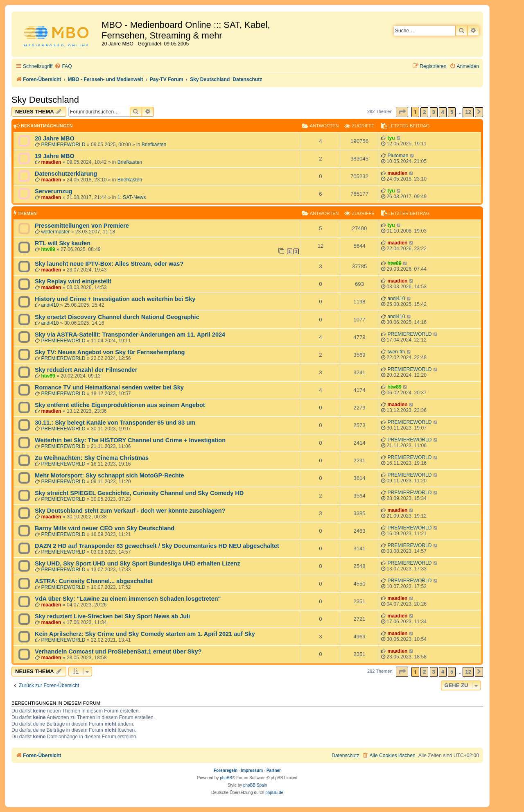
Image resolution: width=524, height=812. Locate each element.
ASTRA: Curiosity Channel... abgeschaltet (94, 581)
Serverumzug (54, 191)
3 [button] (434, 112)
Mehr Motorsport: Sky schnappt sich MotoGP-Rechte (110, 475)
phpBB (226, 778)
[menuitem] (63, 67)
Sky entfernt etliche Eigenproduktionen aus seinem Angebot (120, 405)
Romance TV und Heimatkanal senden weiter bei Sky (109, 387)
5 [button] (452, 112)
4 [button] (443, 112)
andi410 (50, 305)
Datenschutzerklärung (66, 174)
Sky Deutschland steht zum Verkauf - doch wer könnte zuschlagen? (130, 511)
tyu (391, 138)
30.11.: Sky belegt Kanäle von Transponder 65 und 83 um (115, 423)
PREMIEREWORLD (63, 145)
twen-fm (396, 352)
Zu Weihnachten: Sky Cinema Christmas (92, 458)
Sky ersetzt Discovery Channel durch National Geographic (117, 317)
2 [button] (424, 112)
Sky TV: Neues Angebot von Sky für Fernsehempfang (110, 352)
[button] (402, 112)
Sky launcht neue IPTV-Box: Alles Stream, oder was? (109, 264)
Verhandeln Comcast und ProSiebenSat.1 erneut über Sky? (118, 651)
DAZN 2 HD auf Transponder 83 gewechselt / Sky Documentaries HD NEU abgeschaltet (157, 546)
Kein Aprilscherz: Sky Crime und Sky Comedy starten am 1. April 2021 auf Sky (145, 634)
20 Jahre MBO (55, 138)
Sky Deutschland (45, 100)
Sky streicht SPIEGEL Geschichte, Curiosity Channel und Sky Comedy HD (139, 493)
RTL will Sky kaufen (63, 243)
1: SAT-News (132, 197)
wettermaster (55, 232)
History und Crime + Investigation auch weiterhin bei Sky (115, 299)
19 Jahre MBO (55, 156)
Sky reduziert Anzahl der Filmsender (86, 370)
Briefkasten (154, 145)
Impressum (252, 770)
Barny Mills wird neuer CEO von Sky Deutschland (105, 528)
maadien (51, 162)
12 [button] (468, 112)
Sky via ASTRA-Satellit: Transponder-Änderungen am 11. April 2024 (130, 335)
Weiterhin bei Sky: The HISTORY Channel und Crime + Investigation (130, 440)
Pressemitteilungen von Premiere (82, 226)
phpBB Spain (255, 785)
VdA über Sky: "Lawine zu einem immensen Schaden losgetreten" (128, 599)
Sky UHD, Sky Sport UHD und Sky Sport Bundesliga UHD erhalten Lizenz (138, 563)
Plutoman (398, 156)
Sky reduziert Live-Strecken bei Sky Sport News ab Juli (112, 616)
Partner (274, 770)
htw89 (48, 249)
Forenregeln (226, 770)
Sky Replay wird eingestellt (73, 281)
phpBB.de (274, 793)
